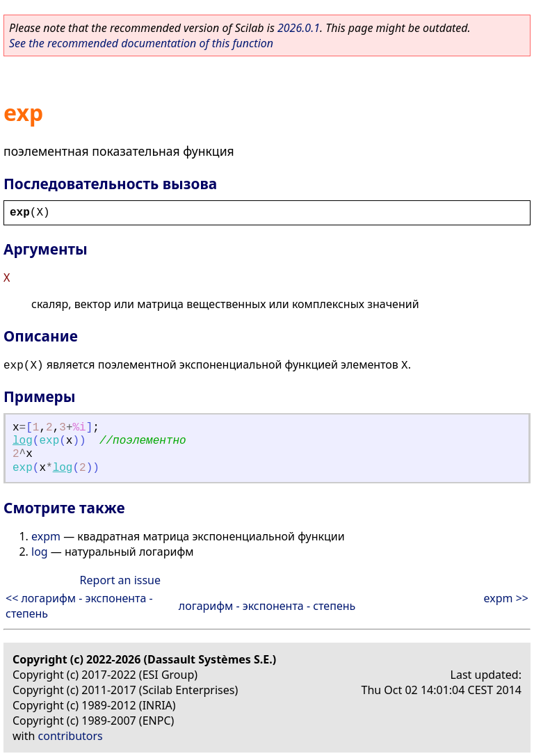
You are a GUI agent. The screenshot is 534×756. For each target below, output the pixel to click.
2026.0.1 (299, 28)
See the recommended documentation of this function (141, 43)
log (23, 441)
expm (46, 536)
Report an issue (120, 580)
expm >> (506, 598)
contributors (71, 736)
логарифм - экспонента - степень (267, 606)
